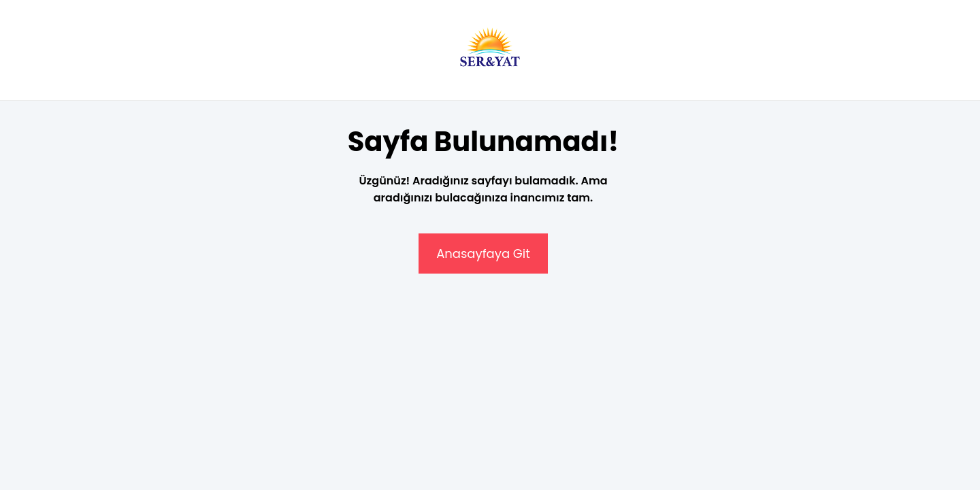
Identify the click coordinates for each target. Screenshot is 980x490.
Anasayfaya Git (483, 254)
